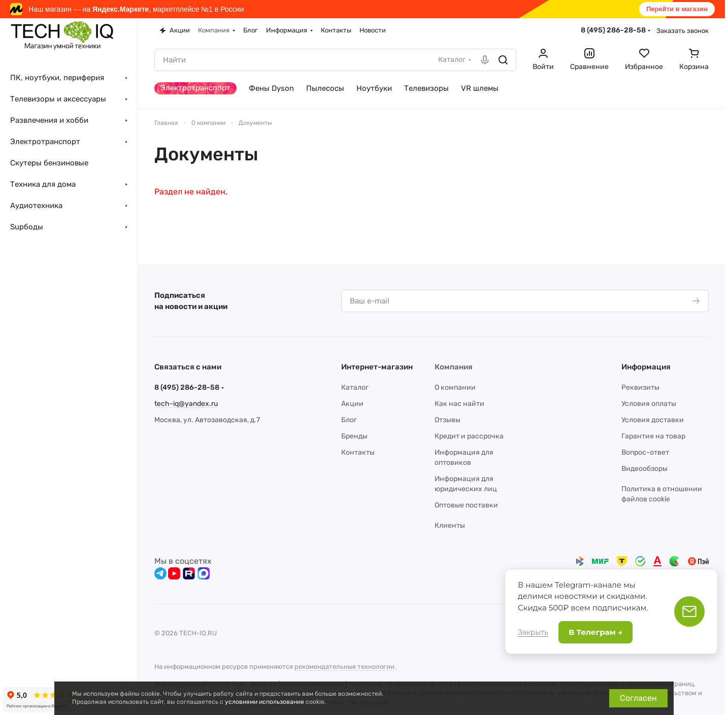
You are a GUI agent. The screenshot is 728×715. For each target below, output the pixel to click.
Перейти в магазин (677, 9)
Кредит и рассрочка (469, 436)
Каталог (355, 387)
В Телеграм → (595, 632)
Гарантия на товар (653, 436)
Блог (349, 420)
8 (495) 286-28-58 (613, 30)
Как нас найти (459, 404)
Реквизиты (640, 387)
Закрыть (533, 632)
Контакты (358, 452)
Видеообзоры (644, 469)
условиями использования (264, 702)
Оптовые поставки (466, 505)
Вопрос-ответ (645, 452)
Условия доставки (653, 420)
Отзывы (448, 420)
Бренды (354, 436)
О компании (455, 387)
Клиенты (450, 525)
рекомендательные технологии (344, 667)
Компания (454, 367)
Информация (646, 367)
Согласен (638, 698)
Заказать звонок (683, 31)
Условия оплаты (649, 404)
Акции (352, 404)
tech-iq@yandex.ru (186, 404)
